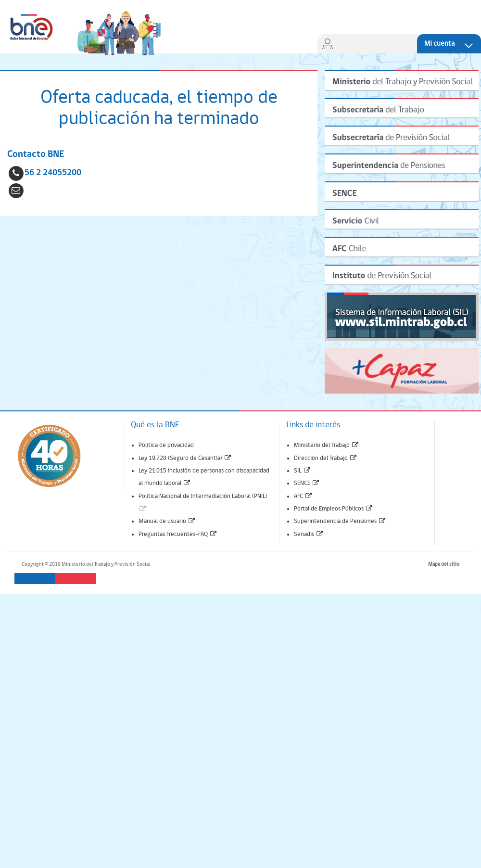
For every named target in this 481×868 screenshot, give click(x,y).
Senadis (309, 534)
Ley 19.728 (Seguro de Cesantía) (185, 458)
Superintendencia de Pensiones (340, 521)
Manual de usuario (167, 521)
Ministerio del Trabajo (327, 445)
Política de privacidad (166, 445)
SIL (303, 471)
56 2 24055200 (53, 173)
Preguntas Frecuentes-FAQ (178, 534)
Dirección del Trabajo (326, 458)
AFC (303, 496)
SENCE (307, 483)
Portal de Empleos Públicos (334, 509)
